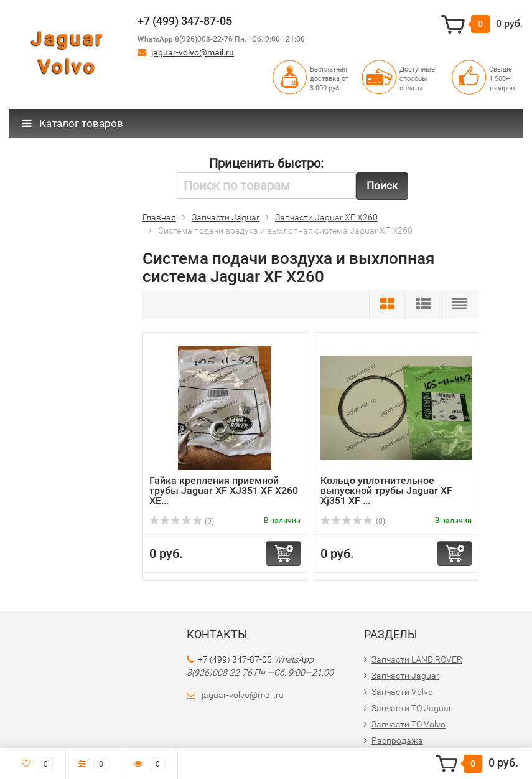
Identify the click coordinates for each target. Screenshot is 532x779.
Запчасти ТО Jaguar (412, 708)
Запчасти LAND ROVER (417, 659)
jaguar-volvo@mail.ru (193, 52)
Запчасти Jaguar (405, 676)
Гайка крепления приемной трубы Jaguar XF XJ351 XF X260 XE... (224, 490)
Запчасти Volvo (402, 692)
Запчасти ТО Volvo (408, 724)
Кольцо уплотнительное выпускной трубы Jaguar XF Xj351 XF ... (386, 490)
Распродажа (397, 740)
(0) (182, 521)
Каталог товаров (73, 123)
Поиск (382, 186)
